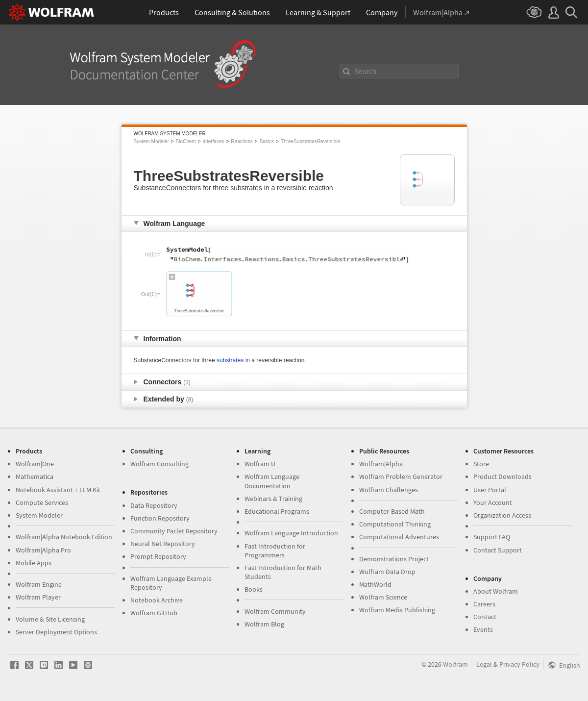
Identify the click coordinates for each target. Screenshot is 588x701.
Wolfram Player (38, 597)
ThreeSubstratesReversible (310, 141)
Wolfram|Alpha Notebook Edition (64, 537)
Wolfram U (260, 464)
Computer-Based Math (392, 511)
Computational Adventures (399, 537)
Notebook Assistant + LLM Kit (58, 490)
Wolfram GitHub (154, 613)
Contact (485, 617)
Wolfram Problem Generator (401, 476)
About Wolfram (496, 591)
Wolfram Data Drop (387, 572)
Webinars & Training (273, 499)
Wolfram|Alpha (381, 464)
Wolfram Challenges (389, 490)
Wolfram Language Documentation (272, 481)
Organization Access (502, 515)
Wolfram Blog (264, 624)
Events (483, 629)
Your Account (493, 502)
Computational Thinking (395, 524)
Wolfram (455, 664)
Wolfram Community (275, 611)
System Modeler (151, 141)
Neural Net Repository (163, 544)
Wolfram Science (383, 597)
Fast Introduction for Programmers (275, 551)
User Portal (490, 490)
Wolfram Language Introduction (291, 533)
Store (481, 464)
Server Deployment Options (56, 632)
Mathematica (35, 476)
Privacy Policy (519, 664)
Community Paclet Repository (174, 531)
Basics (267, 141)
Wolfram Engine (39, 584)
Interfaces (214, 141)
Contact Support (498, 550)
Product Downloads (502, 476)
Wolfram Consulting (159, 464)
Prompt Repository (158, 556)
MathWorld (375, 584)
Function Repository (160, 518)
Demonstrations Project (394, 559)
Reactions (242, 141)
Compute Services (42, 502)
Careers (484, 604)
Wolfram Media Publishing (397, 610)
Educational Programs (277, 511)
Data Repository (154, 505)
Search (366, 72)
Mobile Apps (34, 563)
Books (254, 589)
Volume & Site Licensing (50, 619)
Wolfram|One (35, 464)
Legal (484, 664)
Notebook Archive (157, 600)
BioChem (186, 141)
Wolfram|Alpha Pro (43, 550)
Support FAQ (492, 537)
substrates (230, 360)
